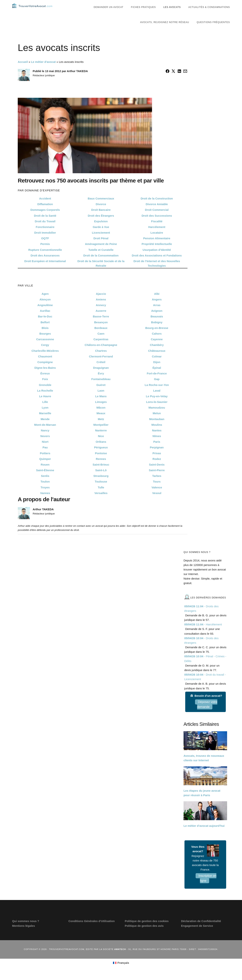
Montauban (157, 427)
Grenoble (45, 392)
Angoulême (45, 313)
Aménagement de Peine (101, 251)
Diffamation (45, 212)
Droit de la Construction (157, 206)
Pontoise (101, 461)
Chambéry (157, 352)
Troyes (45, 495)
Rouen (45, 472)
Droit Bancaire (101, 217)
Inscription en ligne (207, 886)
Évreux (45, 381)
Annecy (101, 313)
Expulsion (101, 229)
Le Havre (45, 404)
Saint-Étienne (45, 478)
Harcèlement (157, 234)
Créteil (101, 370)
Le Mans (101, 404)
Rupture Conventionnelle (45, 257)
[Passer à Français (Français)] (121, 970)
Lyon (45, 415)
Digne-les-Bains (45, 375)
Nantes (157, 438)
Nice (101, 444)
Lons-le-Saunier (157, 409)
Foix (45, 387)
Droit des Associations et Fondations (157, 263)
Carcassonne (45, 347)
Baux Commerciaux (101, 206)
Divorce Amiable (157, 212)
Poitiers (45, 461)
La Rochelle (45, 398)
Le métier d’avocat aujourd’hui (204, 833)
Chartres (101, 358)
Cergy (45, 352)
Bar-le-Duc (45, 324)
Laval (157, 398)
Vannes (45, 501)
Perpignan (157, 455)
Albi (157, 301)
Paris (157, 449)
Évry (101, 381)
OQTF (45, 246)
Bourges (45, 341)
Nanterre (101, 438)
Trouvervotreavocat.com (35, 9)
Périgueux (101, 455)
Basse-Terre (101, 324)
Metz (101, 427)
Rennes (101, 466)
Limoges (101, 409)
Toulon (45, 489)
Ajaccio (101, 301)
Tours (157, 489)
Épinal (157, 375)
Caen (101, 341)
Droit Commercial (157, 217)
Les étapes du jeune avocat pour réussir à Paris (202, 800)
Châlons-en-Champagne (101, 352)
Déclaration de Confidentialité (201, 929)
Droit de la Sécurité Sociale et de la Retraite (101, 271)
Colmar (157, 364)
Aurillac (45, 318)
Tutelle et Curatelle (101, 257)
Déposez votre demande (207, 712)
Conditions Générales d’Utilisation (92, 929)
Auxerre (101, 318)
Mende (45, 427)
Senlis (45, 483)
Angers (157, 307)
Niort (45, 449)
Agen (45, 301)
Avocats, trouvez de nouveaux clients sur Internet (204, 766)
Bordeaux (101, 335)
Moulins (157, 432)
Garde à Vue (101, 234)
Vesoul (157, 501)
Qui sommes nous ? (26, 929)
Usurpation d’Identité (157, 257)
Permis (45, 251)
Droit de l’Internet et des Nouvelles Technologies (157, 271)
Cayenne (157, 347)
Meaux (101, 421)
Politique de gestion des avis (144, 933)
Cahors (157, 341)
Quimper (45, 466)
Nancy (45, 438)
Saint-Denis (157, 472)
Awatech (120, 957)
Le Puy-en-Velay (157, 404)
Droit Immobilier (45, 240)
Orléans (101, 449)
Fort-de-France (157, 381)
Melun (157, 421)
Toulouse (101, 489)
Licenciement (101, 240)
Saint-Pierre (157, 478)
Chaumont (45, 364)
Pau (45, 455)
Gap (157, 387)
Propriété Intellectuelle (157, 251)
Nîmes (157, 444)
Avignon (157, 318)
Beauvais (157, 324)
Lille (45, 409)
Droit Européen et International (45, 269)
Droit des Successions (157, 223)
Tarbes (157, 483)
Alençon (45, 307)
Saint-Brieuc (101, 472)
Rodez (157, 466)
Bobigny (157, 330)
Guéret (101, 392)
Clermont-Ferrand (101, 364)
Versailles (101, 501)
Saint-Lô (101, 478)
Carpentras (101, 347)
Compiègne (45, 370)
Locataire (157, 240)
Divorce (101, 212)
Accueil (23, 69)
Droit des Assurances (45, 263)
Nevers (45, 444)
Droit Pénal (101, 246)
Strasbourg (101, 483)
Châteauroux (157, 358)
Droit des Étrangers (101, 223)
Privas (157, 461)
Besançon (101, 330)
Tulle (101, 495)
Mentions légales (23, 933)
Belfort (45, 330)
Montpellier (101, 432)
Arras (157, 313)
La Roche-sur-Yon (157, 392)
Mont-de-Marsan (45, 432)
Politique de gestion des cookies (147, 929)
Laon (101, 398)
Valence (157, 495)
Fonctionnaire (45, 234)
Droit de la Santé (45, 223)
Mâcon (101, 415)
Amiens (101, 307)
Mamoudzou (157, 415)
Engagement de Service (197, 933)
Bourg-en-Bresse (157, 335)
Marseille (45, 421)
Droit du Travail (45, 229)
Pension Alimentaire (157, 246)
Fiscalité (157, 229)
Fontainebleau (101, 387)
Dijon (157, 370)
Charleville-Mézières (45, 358)
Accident (45, 206)
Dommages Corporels (45, 217)
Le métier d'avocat (43, 69)
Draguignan (101, 375)
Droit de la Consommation (101, 263)
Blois (45, 335)
